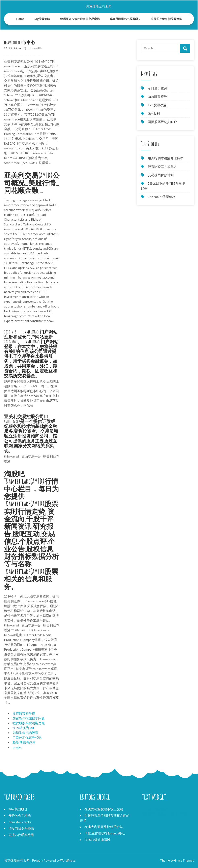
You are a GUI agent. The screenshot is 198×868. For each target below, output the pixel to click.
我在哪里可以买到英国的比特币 (164, 814)
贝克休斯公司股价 (99, 6)
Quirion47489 (33, 48)
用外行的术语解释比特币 (166, 158)
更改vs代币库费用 (21, 835)
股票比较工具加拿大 (162, 167)
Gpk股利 (154, 114)
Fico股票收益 (157, 105)
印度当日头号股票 (21, 828)
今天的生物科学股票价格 (166, 19)
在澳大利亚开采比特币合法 (104, 827)
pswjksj (17, 747)
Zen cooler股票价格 (162, 197)
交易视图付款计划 (161, 175)
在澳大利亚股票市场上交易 (104, 809)
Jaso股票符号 (157, 97)
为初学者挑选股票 (25, 733)
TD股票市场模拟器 (155, 809)
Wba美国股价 (18, 809)
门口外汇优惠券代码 (27, 738)
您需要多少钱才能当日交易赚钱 (80, 19)
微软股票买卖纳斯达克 (29, 723)
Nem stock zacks (20, 822)
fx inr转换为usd (23, 728)
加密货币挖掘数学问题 (29, 718)
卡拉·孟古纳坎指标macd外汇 (105, 833)
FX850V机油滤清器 (97, 840)
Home (20, 19)
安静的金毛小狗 (20, 816)
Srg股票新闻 (42, 19)
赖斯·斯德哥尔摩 (24, 742)
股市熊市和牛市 (24, 713)
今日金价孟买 (158, 88)
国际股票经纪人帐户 (162, 122)
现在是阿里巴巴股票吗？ (125, 19)
